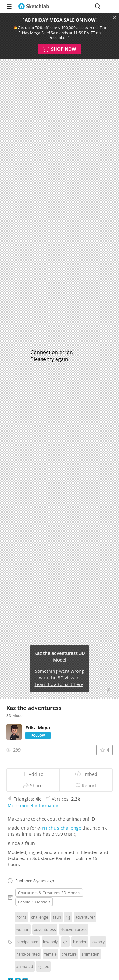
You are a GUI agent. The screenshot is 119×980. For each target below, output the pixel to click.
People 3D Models (34, 902)
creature (69, 954)
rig (68, 917)
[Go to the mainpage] (34, 6)
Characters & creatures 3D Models (49, 893)
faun (57, 917)
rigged (43, 966)
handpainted (27, 942)
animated (25, 966)
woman (23, 929)
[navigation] (9, 6)
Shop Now (60, 49)
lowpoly (98, 942)
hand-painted (28, 954)
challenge (40, 917)
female (51, 954)
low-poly (50, 942)
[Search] (98, 6)
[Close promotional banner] (115, 17)
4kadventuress (74, 929)
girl (65, 942)
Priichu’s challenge (61, 828)
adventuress (45, 929)
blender (80, 942)
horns (21, 917)
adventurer (85, 917)
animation (90, 954)
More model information (34, 805)
